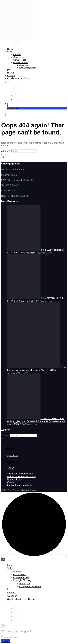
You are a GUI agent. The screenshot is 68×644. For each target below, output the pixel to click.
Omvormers (19, 57)
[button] (8, 103)
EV (8, 70)
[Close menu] (3, 559)
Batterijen (23, 65)
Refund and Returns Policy (22, 476)
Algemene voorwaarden (20, 473)
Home (10, 49)
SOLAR (11, 468)
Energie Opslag (21, 63)
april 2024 (13, 455)
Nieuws (11, 73)
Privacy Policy (15, 479)
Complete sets (20, 60)
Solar (10, 52)
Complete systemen (28, 68)
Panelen (17, 55)
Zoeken (6, 151)
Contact (11, 76)
